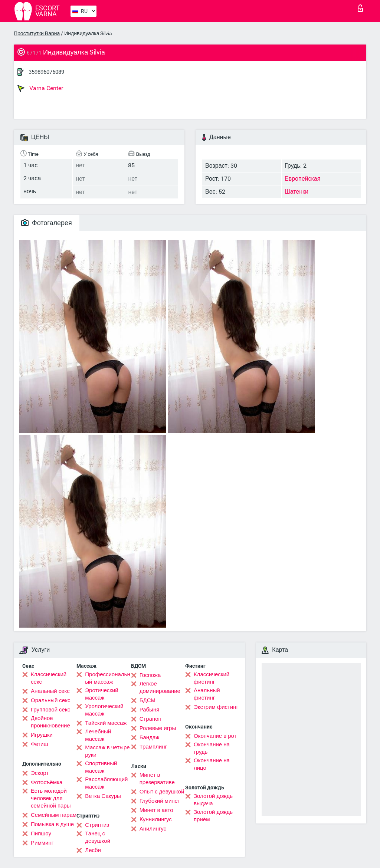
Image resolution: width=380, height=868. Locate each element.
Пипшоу (41, 834)
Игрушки (42, 735)
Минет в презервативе (157, 779)
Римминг (42, 843)
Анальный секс (50, 691)
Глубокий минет (160, 801)
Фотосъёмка (47, 782)
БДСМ (148, 700)
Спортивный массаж (101, 767)
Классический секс (49, 678)
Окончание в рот (215, 736)
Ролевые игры (158, 728)
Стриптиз (97, 825)
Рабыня (150, 710)
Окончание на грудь (212, 748)
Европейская (302, 179)
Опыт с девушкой (162, 792)
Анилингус (153, 829)
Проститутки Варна (37, 33)
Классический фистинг (212, 678)
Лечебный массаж (98, 735)
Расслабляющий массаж (106, 783)
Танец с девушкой (98, 837)
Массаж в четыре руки (107, 751)
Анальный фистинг (207, 694)
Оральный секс (50, 700)
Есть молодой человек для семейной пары (51, 798)
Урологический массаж (104, 710)
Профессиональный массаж (107, 678)
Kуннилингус (156, 819)
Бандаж (150, 737)
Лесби (93, 850)
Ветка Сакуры (103, 796)
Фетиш (40, 744)
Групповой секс (50, 710)
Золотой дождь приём (213, 816)
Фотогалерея (47, 223)
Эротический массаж (101, 694)
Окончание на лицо (212, 764)
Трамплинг (153, 747)
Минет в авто (156, 810)
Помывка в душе (52, 824)
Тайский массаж (106, 723)
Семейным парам (54, 815)
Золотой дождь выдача (213, 800)
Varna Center (40, 88)
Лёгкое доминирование (160, 687)
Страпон (150, 719)
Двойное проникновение (50, 722)
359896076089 (46, 72)
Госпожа (150, 675)
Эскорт (40, 773)
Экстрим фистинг (216, 707)
